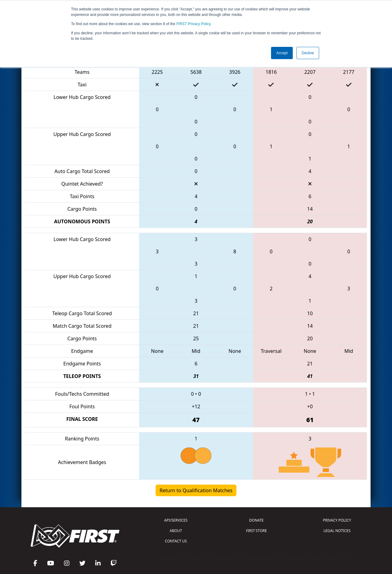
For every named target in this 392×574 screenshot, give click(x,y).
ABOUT (176, 531)
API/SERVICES (176, 520)
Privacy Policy (194, 24)
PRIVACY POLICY (337, 520)
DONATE (256, 520)
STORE (256, 531)
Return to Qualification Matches (196, 490)
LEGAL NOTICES (337, 531)
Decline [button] (308, 53)
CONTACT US (176, 541)
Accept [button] (282, 53)
